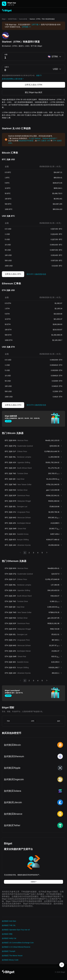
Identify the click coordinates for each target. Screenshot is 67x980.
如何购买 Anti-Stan (9, 921)
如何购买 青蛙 (7, 934)
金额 (6, 54)
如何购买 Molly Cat (9, 938)
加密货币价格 (12, 19)
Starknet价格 (23, 19)
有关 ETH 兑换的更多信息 (36, 405)
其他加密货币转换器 (26, 141)
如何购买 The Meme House (12, 956)
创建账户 (34, 882)
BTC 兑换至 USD (44, 141)
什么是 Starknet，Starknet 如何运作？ (43, 138)
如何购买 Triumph (9, 951)
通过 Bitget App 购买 (34, 92)
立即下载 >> (36, 25)
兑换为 (7, 67)
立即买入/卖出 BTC (13, 274)
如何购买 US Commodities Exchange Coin (18, 943)
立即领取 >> (26, 27)
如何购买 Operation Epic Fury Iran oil (16, 930)
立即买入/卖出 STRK (34, 85)
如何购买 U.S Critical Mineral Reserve (16, 947)
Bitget (4, 19)
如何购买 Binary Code (10, 960)
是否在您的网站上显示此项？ (13, 79)
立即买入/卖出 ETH (13, 405)
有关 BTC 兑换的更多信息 (36, 274)
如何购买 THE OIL (9, 925)
